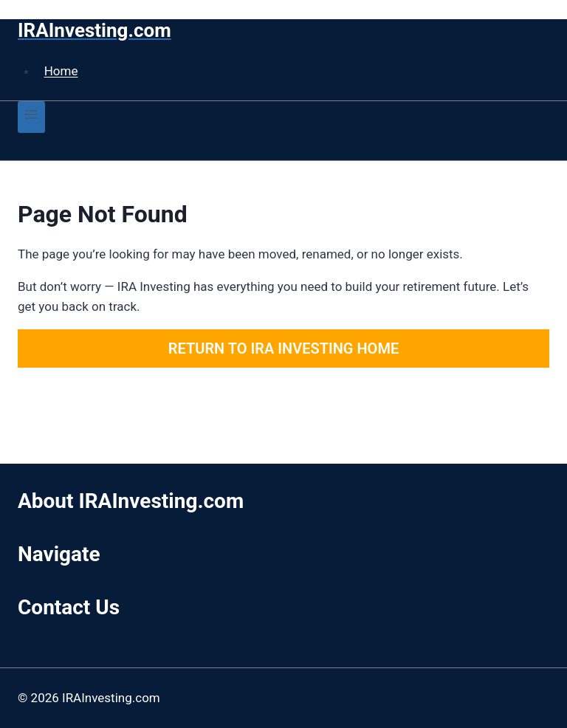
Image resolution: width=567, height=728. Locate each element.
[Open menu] (31, 117)
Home (61, 71)
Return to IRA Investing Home (283, 348)
